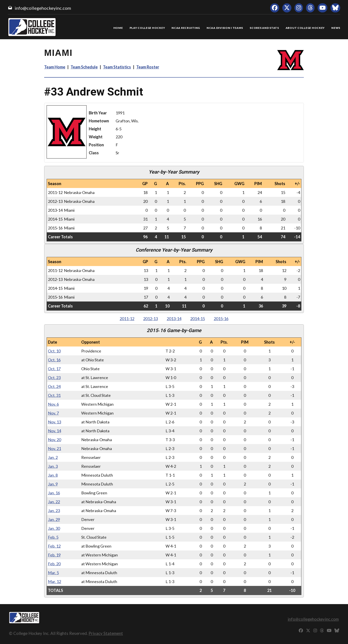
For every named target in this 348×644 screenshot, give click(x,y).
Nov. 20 (54, 440)
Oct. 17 (54, 369)
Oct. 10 (54, 351)
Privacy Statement (106, 633)
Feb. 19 (54, 555)
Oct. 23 (54, 378)
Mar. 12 (54, 581)
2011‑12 (127, 319)
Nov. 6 (53, 404)
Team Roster (148, 67)
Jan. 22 (54, 502)
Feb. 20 (54, 564)
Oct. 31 (54, 395)
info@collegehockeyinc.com (43, 8)
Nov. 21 (54, 448)
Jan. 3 (53, 466)
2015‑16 (221, 319)
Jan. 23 (54, 511)
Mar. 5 (53, 573)
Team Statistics (117, 67)
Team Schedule (84, 67)
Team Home (55, 67)
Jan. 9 (53, 484)
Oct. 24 (54, 386)
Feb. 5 (53, 537)
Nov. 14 (54, 431)
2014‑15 (198, 319)
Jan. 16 (54, 493)
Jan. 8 (53, 475)
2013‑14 (174, 319)
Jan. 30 (54, 528)
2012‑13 (150, 319)
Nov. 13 (54, 422)
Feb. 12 (54, 546)
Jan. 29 (54, 519)
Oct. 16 (54, 360)
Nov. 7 (53, 413)
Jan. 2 (53, 457)
